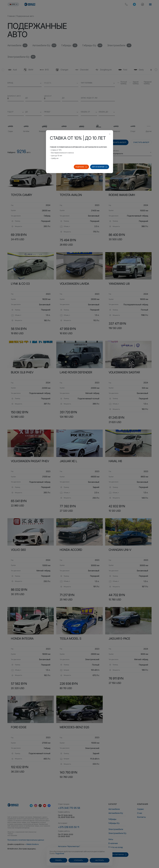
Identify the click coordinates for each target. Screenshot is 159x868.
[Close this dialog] (110, 134)
